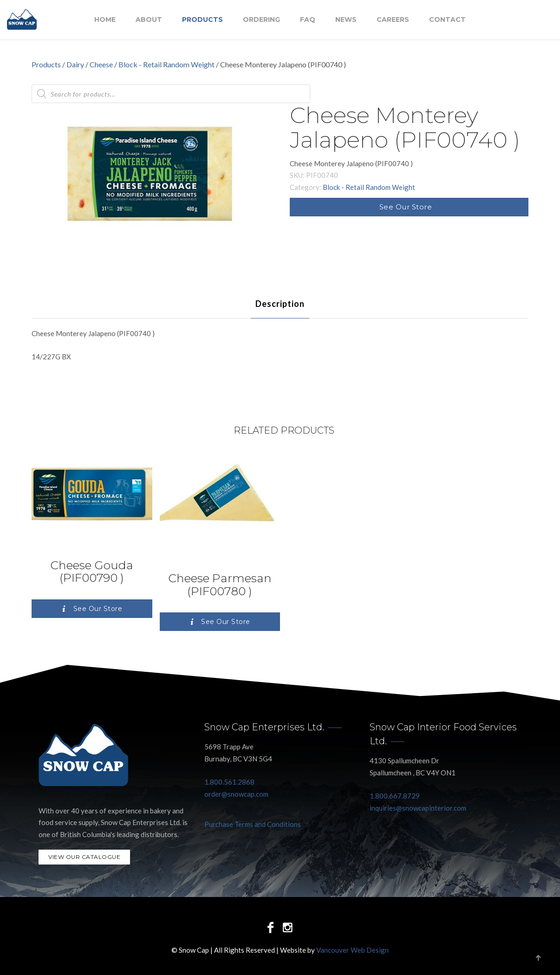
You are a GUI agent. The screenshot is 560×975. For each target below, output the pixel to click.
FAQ (308, 20)
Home (105, 20)
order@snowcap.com (236, 794)
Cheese (101, 64)
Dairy (75, 64)
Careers (393, 20)
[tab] (280, 304)
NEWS (346, 20)
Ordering (261, 20)
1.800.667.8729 (395, 796)
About (149, 20)
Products (202, 20)
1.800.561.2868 (229, 782)
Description (280, 304)
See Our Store (406, 207)
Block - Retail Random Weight (166, 64)
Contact (447, 20)
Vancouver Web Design (352, 950)
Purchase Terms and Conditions (253, 824)
